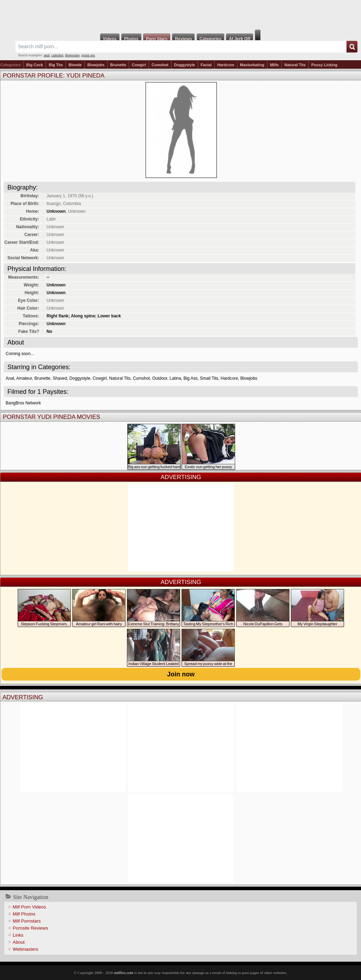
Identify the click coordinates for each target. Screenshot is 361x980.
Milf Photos (24, 914)
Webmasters (26, 949)
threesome (72, 55)
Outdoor (160, 378)
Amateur (24, 378)
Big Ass (190, 378)
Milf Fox (180, 15)
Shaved (60, 378)
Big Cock (35, 65)
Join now (181, 674)
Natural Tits (295, 65)
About (19, 942)
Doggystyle (185, 65)
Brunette (118, 65)
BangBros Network (23, 403)
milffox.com (123, 973)
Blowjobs (96, 65)
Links (18, 935)
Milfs (274, 65)
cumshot (57, 55)
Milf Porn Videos (29, 907)
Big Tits (56, 65)
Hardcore (226, 65)
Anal (10, 378)
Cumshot (160, 65)
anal (47, 55)
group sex (88, 55)
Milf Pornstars (27, 921)
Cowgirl (139, 65)
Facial (206, 65)
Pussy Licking (324, 65)
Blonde (75, 65)
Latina (175, 378)
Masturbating (252, 65)
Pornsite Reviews (30, 928)
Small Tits (209, 378)
